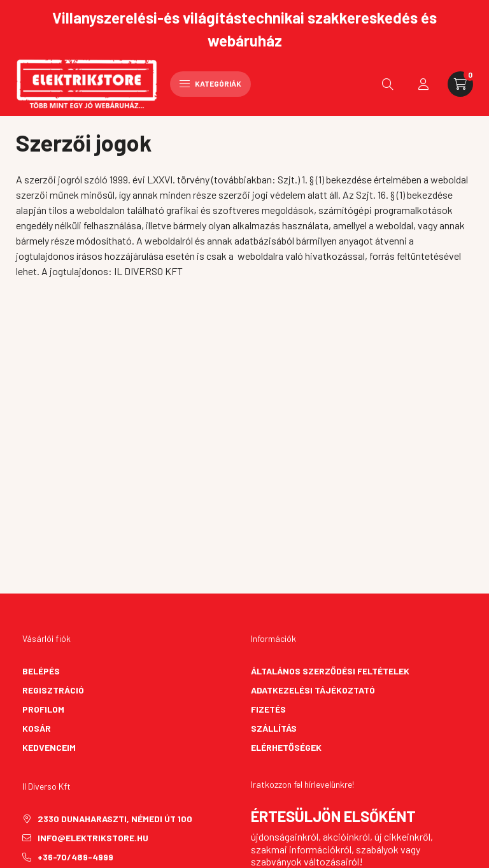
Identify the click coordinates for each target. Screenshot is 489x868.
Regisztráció (53, 690)
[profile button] (423, 84)
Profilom (43, 709)
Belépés (41, 671)
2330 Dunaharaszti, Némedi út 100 (115, 819)
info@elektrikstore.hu (93, 838)
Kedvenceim (49, 747)
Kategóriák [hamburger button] (210, 83)
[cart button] (460, 84)
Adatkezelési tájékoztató (313, 690)
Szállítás (274, 728)
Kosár (37, 728)
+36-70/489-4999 (75, 857)
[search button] (388, 84)
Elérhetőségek (286, 747)
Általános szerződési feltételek (330, 671)
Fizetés (268, 709)
